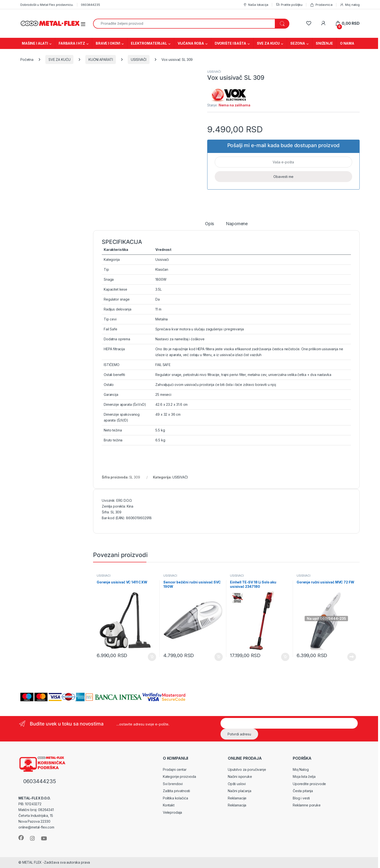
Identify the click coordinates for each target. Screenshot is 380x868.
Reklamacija (237, 805)
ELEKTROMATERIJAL (149, 43)
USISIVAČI (139, 60)
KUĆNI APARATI (101, 60)
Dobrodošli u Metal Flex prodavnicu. (47, 5)
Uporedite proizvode (309, 784)
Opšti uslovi (237, 784)
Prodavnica (321, 5)
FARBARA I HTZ (72, 43)
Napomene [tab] (237, 224)
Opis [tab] (210, 224)
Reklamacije (237, 798)
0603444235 (91, 5)
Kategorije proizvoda (179, 776)
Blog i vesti (301, 798)
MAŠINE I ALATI (35, 43)
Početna (27, 60)
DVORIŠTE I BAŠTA (230, 43)
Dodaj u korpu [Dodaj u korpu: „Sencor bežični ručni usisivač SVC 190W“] (219, 657)
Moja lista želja (304, 776)
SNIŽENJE (324, 43)
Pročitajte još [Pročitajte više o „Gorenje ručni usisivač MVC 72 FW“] (352, 657)
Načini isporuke (240, 776)
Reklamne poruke (307, 805)
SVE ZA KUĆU (268, 43)
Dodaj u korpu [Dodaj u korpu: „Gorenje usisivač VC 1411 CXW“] (152, 657)
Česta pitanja (303, 791)
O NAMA (347, 43)
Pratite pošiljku (289, 5)
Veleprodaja (172, 812)
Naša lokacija (256, 5)
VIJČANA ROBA (191, 43)
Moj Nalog (301, 769)
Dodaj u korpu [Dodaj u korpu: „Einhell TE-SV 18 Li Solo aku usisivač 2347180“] (285, 657)
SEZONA (298, 43)
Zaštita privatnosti (176, 791)
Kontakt (169, 805)
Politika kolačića (175, 798)
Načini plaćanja (240, 791)
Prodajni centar (175, 769)
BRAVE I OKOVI (108, 43)
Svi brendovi (173, 784)
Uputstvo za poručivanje (247, 769)
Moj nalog (350, 5)
